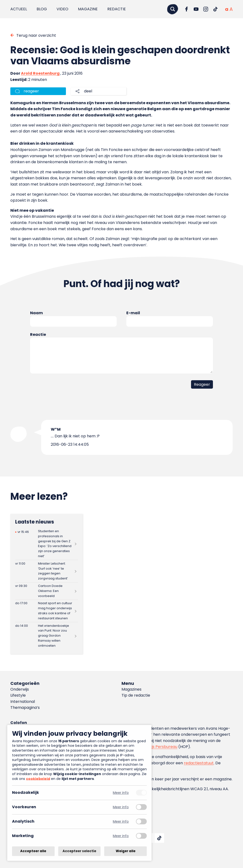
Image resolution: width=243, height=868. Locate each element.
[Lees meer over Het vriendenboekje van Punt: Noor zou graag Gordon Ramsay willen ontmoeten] (47, 636)
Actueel (19, 9)
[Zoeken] (173, 9)
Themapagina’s (25, 708)
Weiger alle (126, 851)
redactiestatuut (199, 763)
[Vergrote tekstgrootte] (231, 9)
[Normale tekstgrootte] (227, 9)
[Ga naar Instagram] (206, 9)
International (23, 702)
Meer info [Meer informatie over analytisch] (121, 822)
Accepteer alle (33, 851)
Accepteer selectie (79, 851)
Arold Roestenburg (40, 73)
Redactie (117, 9)
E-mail (133, 313)
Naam (36, 313)
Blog (42, 9)
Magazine (88, 9)
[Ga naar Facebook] (186, 9)
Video (62, 9)
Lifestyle (18, 695)
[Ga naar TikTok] (215, 9)
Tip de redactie (136, 695)
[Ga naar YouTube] (196, 9)
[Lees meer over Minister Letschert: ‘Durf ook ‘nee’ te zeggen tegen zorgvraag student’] (47, 571)
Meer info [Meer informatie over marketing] (121, 836)
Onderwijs (20, 689)
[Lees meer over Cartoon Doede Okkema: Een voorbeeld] (47, 591)
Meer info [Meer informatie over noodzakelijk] (121, 793)
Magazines (131, 689)
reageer (31, 91)
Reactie (38, 335)
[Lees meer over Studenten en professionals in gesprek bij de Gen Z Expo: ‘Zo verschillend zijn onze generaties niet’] (47, 544)
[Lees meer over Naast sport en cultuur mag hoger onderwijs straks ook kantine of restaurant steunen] (47, 611)
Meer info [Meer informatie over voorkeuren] (121, 807)
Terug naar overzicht (36, 35)
